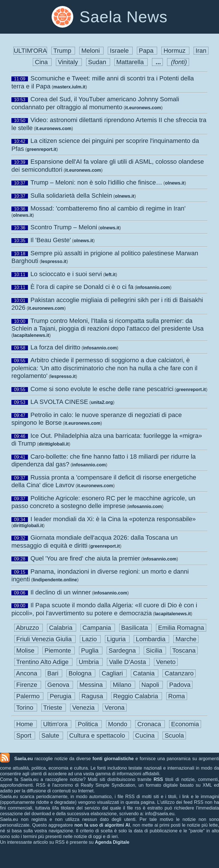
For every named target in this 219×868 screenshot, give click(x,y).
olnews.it (175, 183)
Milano (123, 685)
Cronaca (150, 724)
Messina (92, 685)
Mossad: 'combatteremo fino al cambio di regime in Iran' (108, 208)
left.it (110, 275)
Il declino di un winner (61, 592)
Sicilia (155, 651)
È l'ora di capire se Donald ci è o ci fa (82, 287)
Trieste (54, 708)
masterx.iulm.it (69, 87)
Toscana (184, 651)
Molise (26, 651)
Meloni (91, 51)
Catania (145, 673)
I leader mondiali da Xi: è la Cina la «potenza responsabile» (113, 519)
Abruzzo (29, 628)
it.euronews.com (143, 108)
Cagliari (113, 673)
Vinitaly (69, 62)
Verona (115, 708)
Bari (54, 673)
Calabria (62, 628)
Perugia (61, 696)
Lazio (90, 639)
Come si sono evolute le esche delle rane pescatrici (102, 389)
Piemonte (59, 651)
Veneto (166, 662)
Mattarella (131, 62)
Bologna (81, 673)
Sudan (98, 62)
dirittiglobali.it (54, 444)
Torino (26, 708)
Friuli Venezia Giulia (45, 639)
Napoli (151, 685)
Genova (59, 685)
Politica (89, 724)
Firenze (28, 685)
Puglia (91, 651)
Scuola (174, 736)
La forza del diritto (55, 347)
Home (26, 724)
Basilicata (136, 628)
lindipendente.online (55, 580)
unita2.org (102, 402)
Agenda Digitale (112, 842)
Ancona (28, 673)
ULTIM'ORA (30, 51)
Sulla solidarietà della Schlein (71, 196)
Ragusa (93, 696)
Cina (42, 62)
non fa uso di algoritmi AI (102, 825)
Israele (120, 51)
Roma (177, 696)
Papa (147, 51)
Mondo (119, 724)
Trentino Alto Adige (43, 662)
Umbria (90, 662)
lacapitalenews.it (31, 335)
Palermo (29, 696)
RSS (158, 779)
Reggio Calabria (137, 696)
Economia (185, 724)
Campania (98, 628)
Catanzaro (179, 673)
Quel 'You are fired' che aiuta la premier (85, 558)
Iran (201, 51)
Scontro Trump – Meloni (64, 227)
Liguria (117, 639)
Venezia (84, 708)
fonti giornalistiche (113, 759)
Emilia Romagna (181, 628)
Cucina (146, 736)
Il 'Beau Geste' (51, 240)
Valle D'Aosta (128, 662)
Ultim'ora (56, 724)
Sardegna (123, 651)
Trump (63, 51)
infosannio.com (153, 287)
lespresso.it (54, 261)
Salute (51, 736)
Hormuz (175, 51)
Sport (25, 736)
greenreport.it (42, 149)
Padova (180, 685)
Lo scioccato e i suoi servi (66, 274)
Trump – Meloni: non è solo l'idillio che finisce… (96, 182)
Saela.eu (24, 759)
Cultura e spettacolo (98, 736)
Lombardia (151, 639)
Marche (186, 639)
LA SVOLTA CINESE (59, 402)
